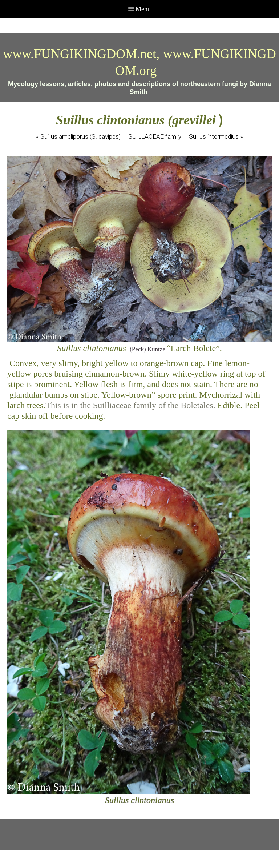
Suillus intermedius (216, 136)
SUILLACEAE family (155, 136)
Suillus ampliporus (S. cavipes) (78, 136)
